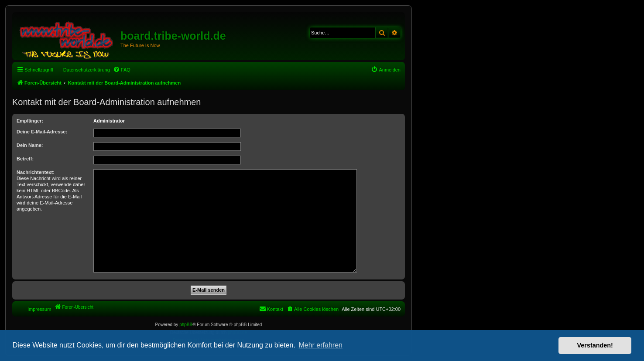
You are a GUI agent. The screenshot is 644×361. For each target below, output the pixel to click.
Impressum (39, 309)
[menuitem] (122, 70)
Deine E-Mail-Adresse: (42, 132)
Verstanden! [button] (595, 345)
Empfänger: (30, 121)
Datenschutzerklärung (87, 70)
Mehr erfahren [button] (320, 345)
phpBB (186, 325)
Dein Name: (30, 145)
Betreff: (25, 159)
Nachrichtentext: (36, 172)
